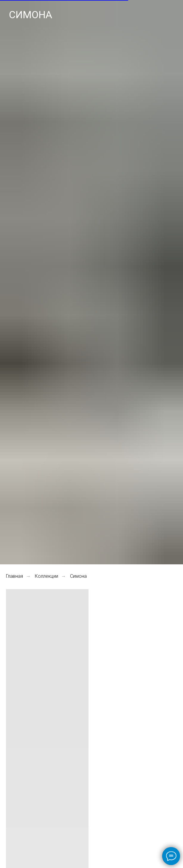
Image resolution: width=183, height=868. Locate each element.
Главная (14, 576)
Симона (78, 576)
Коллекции (46, 576)
